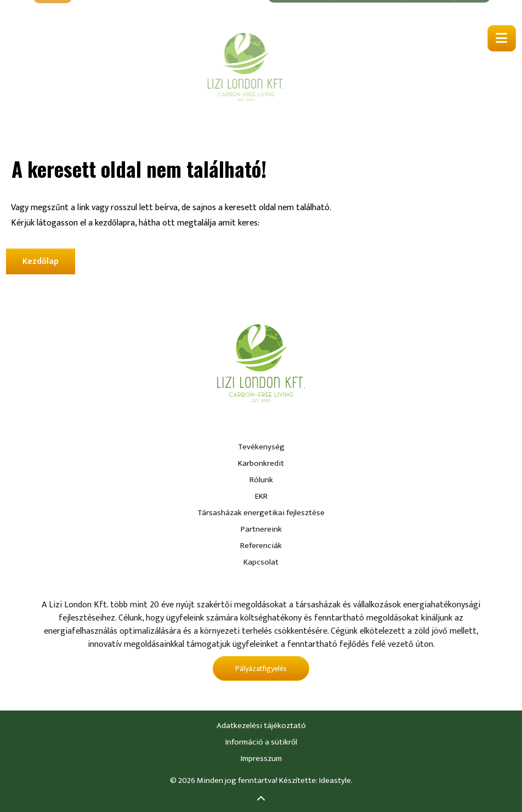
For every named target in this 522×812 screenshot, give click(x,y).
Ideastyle (335, 780)
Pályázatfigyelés (261, 669)
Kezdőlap (41, 261)
